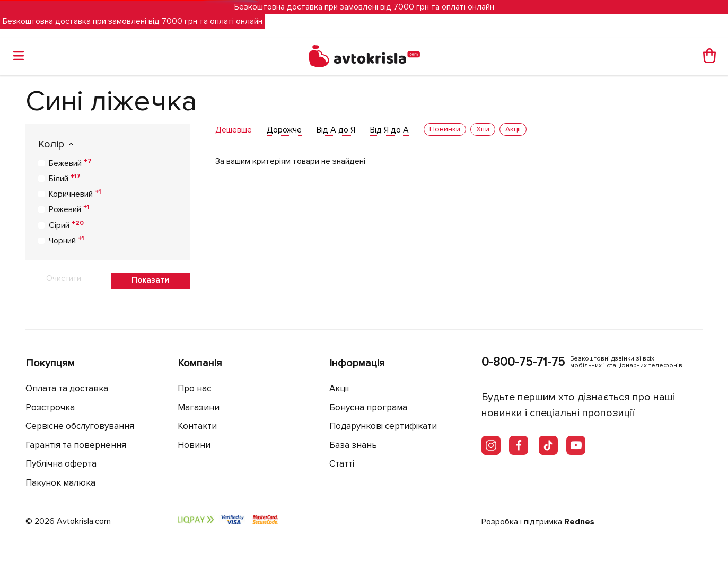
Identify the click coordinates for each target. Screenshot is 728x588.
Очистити (64, 278)
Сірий (66, 225)
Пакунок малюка (60, 483)
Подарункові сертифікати (383, 426)
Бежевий (70, 163)
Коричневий (75, 194)
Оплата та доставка (67, 388)
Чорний (66, 240)
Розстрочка (50, 407)
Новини (194, 445)
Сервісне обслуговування (80, 426)
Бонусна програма (368, 407)
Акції (339, 388)
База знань (353, 445)
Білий (65, 178)
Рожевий (69, 209)
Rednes (579, 522)
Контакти (197, 426)
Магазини (199, 407)
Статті (342, 464)
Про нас (194, 388)
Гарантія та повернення (76, 445)
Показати (150, 280)
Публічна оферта (61, 464)
